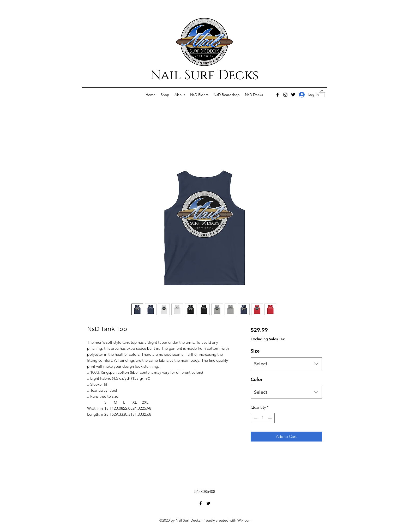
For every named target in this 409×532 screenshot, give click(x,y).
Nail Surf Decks (204, 75)
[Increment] (270, 418)
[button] (322, 93)
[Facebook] (278, 95)
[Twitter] (293, 95)
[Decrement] (255, 418)
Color (257, 379)
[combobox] (286, 364)
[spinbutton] (263, 418)
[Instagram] (285, 95)
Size (255, 351)
